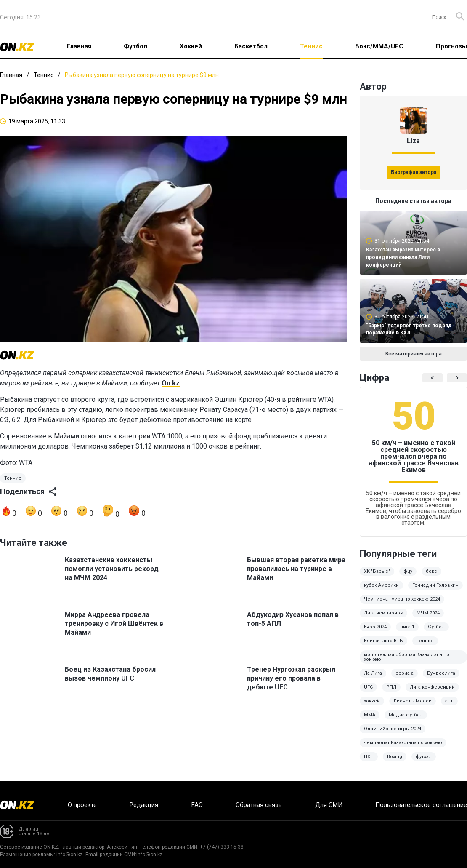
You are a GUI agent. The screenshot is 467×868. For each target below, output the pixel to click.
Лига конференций (432, 687)
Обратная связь (259, 805)
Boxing (395, 757)
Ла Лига (373, 673)
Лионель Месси (413, 701)
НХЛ (369, 757)
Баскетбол (251, 46)
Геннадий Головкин (435, 585)
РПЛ (391, 687)
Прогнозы (451, 46)
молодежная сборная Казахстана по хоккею (407, 657)
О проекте (82, 805)
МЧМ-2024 (428, 613)
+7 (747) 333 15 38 (222, 847)
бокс (431, 571)
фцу (408, 571)
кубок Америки (381, 585)
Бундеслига (441, 673)
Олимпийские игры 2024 (393, 729)
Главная (79, 46)
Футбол (135, 46)
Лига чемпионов (383, 613)
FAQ (197, 805)
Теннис (311, 46)
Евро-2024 (375, 627)
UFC (368, 687)
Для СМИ (329, 805)
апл (449, 701)
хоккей (372, 701)
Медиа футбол (406, 715)
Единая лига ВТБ (383, 641)
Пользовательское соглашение (421, 805)
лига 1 (407, 627)
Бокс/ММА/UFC (379, 46)
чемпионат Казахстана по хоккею (403, 743)
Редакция (144, 805)
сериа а (405, 673)
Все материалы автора (414, 354)
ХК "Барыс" (377, 571)
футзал (424, 757)
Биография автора (414, 172)
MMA (370, 715)
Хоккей (191, 46)
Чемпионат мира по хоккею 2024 (402, 599)
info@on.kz (70, 855)
